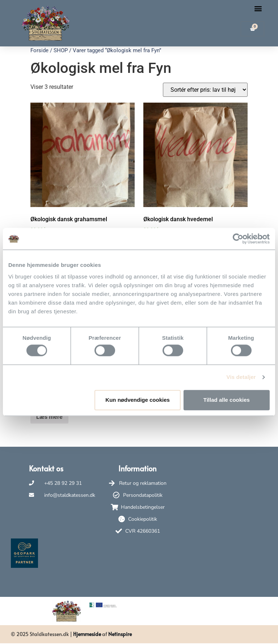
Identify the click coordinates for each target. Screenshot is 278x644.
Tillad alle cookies (227, 400)
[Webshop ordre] (205, 90)
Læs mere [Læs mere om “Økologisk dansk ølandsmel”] (49, 417)
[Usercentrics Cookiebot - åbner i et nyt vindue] (238, 239)
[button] (258, 8)
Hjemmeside (87, 634)
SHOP (61, 50)
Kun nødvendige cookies (138, 400)
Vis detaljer (241, 377)
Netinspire (120, 634)
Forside (39, 50)
